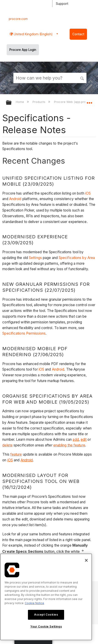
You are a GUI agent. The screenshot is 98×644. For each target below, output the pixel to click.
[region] (46, 597)
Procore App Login (23, 50)
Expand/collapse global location (89, 101)
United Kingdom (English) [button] (33, 34)
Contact (78, 34)
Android (16, 199)
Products (39, 102)
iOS (88, 193)
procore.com (18, 19)
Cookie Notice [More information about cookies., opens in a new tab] (34, 603)
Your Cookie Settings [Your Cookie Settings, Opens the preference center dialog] (46, 626)
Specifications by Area (77, 258)
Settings (35, 258)
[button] (82, 78)
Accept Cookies (46, 615)
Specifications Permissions (24, 333)
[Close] (86, 560)
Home (20, 102)
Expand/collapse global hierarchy (12, 103)
